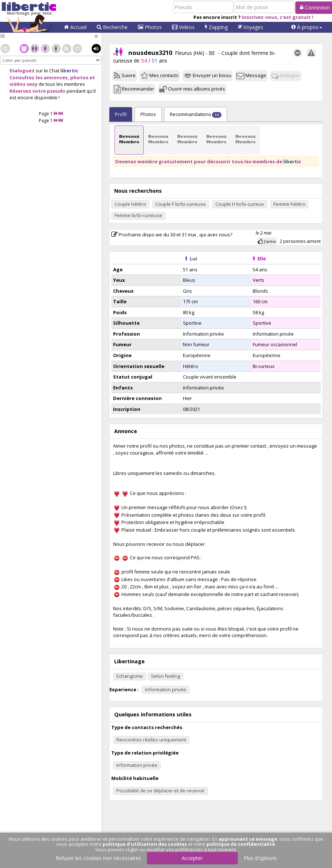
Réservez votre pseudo (37, 91)
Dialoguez (22, 71)
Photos (150, 27)
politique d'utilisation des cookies (145, 844)
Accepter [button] (192, 858)
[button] (307, 27)
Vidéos (183, 27)
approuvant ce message (248, 839)
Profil (121, 114)
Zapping (216, 27)
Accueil (75, 27)
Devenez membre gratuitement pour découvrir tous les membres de (208, 161)
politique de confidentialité (241, 844)
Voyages (251, 27)
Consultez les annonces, (39, 77)
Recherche (112, 27)
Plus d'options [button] (260, 858)
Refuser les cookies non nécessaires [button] (98, 858)
